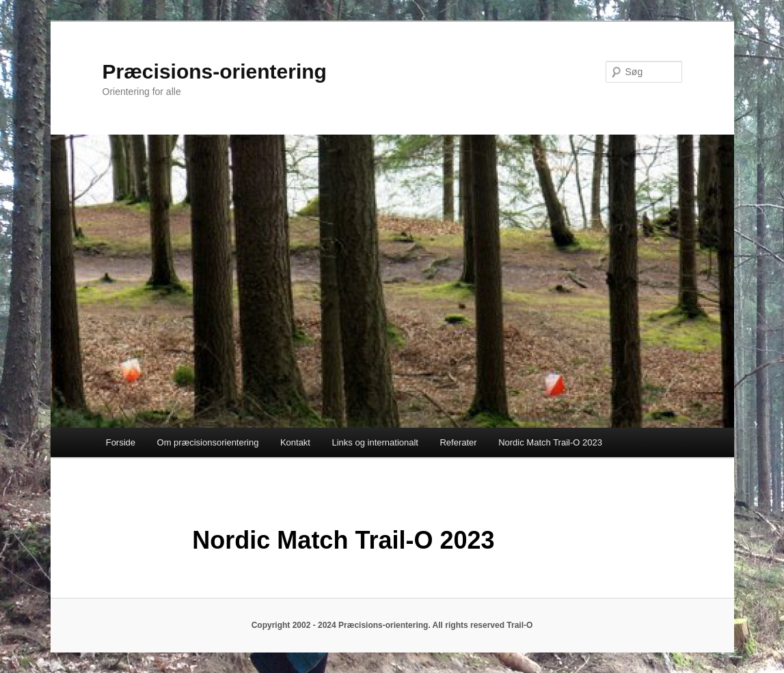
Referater (458, 442)
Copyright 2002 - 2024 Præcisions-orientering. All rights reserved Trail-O (392, 625)
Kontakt (295, 442)
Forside (121, 442)
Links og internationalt (375, 442)
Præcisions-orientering (215, 71)
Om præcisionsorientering (208, 442)
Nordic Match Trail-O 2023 (550, 442)
